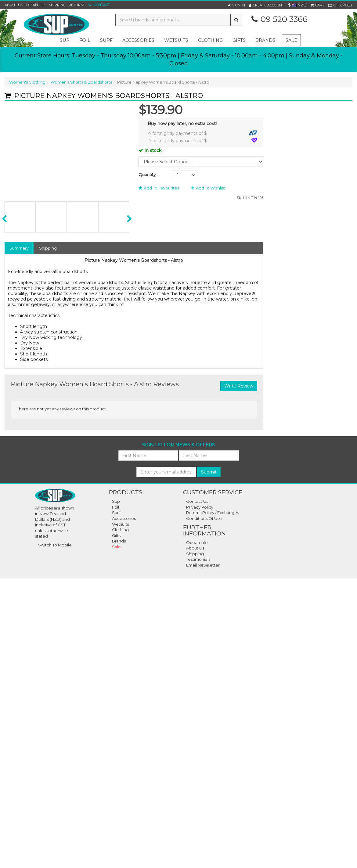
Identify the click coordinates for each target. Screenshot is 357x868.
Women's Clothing (27, 82)
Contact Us (197, 501)
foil (85, 40)
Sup (116, 501)
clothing (210, 40)
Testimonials (198, 559)
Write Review (239, 386)
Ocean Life (36, 5)
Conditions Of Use (204, 518)
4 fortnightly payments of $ (203, 133)
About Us (14, 5)
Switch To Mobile (55, 545)
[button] (236, 5)
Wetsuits (120, 524)
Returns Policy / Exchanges (213, 513)
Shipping (57, 5)
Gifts (116, 535)
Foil (115, 507)
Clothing (120, 530)
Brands (265, 40)
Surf (116, 513)
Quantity (147, 175)
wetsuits (176, 40)
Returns (77, 5)
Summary (19, 248)
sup (65, 40)
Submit (209, 472)
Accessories (124, 518)
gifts (239, 40)
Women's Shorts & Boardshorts (81, 82)
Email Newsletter (203, 565)
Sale (291, 40)
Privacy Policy (200, 507)
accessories (138, 40)
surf (106, 40)
